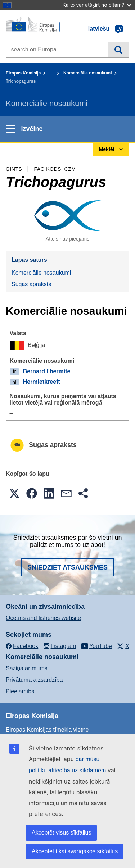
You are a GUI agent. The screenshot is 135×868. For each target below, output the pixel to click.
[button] (14, 493)
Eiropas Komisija (23, 73)
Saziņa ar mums (27, 668)
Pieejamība (20, 691)
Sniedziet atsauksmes (67, 567)
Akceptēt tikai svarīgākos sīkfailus (75, 851)
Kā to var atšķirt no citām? (97, 5)
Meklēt (119, 50)
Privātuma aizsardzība (34, 680)
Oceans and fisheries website (43, 618)
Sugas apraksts (31, 284)
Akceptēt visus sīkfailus (61, 833)
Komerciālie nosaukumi (88, 73)
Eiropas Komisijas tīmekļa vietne (47, 730)
